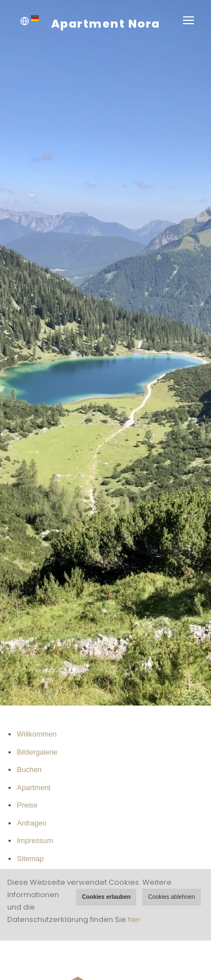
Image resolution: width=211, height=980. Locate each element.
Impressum (35, 841)
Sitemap (30, 859)
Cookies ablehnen (171, 897)
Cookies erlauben (106, 897)
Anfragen (32, 823)
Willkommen (37, 734)
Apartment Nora (106, 24)
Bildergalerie (37, 752)
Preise (27, 805)
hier (134, 919)
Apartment (34, 788)
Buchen (29, 770)
